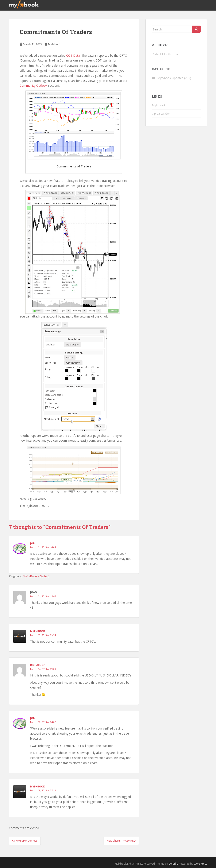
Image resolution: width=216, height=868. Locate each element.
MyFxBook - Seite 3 (36, 576)
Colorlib (173, 864)
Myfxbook (55, 44)
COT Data (73, 55)
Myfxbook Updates (170, 78)
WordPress (200, 864)
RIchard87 (37, 665)
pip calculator (161, 113)
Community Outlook (33, 86)
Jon (33, 543)
